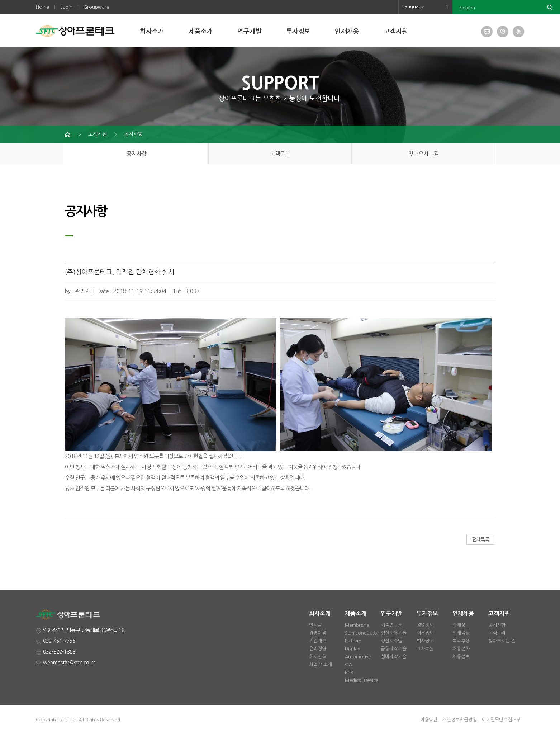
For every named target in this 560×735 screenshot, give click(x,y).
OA (348, 665)
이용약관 (429, 720)
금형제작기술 (394, 649)
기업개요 (318, 641)
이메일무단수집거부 (501, 720)
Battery (353, 641)
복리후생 (461, 641)
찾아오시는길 (423, 154)
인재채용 (347, 32)
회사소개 (152, 32)
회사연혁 (318, 657)
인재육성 (461, 633)
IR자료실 (425, 649)
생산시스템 (391, 641)
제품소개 (201, 32)
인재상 (459, 625)
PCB (349, 672)
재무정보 (425, 633)
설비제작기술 (394, 657)
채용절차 (461, 649)
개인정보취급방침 (460, 720)
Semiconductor (362, 633)
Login (66, 7)
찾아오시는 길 (502, 641)
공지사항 (133, 134)
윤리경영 (318, 649)
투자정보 (298, 32)
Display (352, 649)
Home (42, 7)
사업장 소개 (321, 665)
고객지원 (396, 32)
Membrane (357, 625)
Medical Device (362, 680)
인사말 (315, 625)
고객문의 (280, 154)
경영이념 (318, 633)
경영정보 (425, 625)
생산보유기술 (394, 633)
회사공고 (425, 641)
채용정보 (461, 657)
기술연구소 (391, 625)
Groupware (96, 7)
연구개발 (250, 32)
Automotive (358, 657)
